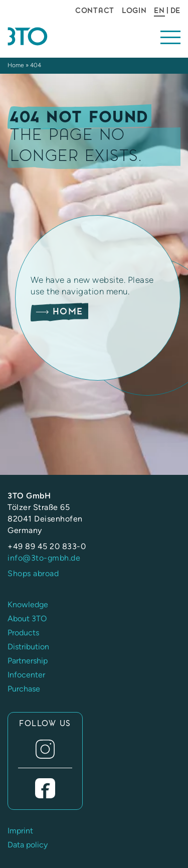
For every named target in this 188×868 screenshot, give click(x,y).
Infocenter (26, 675)
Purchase (24, 689)
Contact (95, 11)
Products (23, 633)
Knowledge (28, 604)
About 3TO (27, 619)
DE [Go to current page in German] (175, 11)
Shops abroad (33, 573)
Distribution (28, 647)
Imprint (20, 831)
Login (134, 11)
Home (16, 65)
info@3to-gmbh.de (44, 558)
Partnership (28, 661)
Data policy (28, 845)
